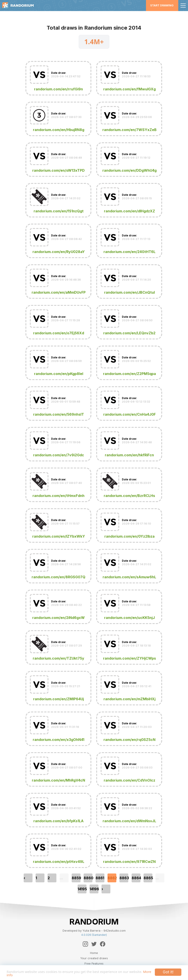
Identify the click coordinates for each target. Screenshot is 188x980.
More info (31, 975)
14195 (82, 889)
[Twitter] (94, 944)
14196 (94, 889)
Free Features (94, 963)
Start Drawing (162, 5)
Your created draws (94, 958)
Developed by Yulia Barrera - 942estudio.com (94, 931)
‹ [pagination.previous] (24, 878)
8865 (148, 878)
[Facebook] (103, 944)
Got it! (168, 971)
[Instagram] (85, 944)
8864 (136, 878)
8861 (100, 878)
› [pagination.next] (102, 889)
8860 (88, 878)
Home (94, 953)
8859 (76, 878)
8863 (124, 878)
